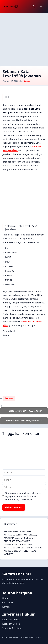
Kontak (6, 607)
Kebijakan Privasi (11, 620)
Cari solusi (8, 603)
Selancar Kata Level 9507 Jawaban (26, 411)
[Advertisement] (24, 38)
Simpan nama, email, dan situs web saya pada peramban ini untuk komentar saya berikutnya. (23, 496)
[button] (34, 6)
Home (5, 598)
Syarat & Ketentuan (12, 628)
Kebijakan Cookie (11, 624)
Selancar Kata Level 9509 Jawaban (22, 420)
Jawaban (9, 398)
